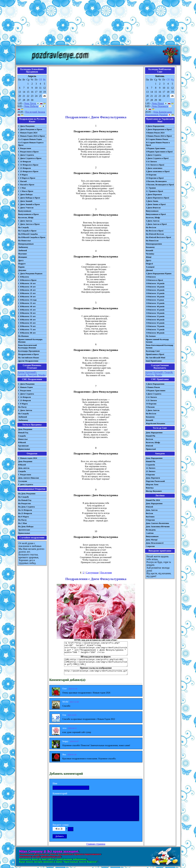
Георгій (169, 372)
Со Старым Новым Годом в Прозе (31, 144)
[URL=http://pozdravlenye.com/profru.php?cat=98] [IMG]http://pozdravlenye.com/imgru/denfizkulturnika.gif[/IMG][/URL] (96, 662)
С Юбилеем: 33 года (27, 300)
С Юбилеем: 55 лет (27, 316)
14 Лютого (151, 468)
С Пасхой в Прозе (26, 185)
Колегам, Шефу (153, 217)
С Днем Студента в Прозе (30, 158)
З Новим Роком (153, 387)
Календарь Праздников (29, 351)
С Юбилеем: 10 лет (27, 283)
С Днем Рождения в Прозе (30, 129)
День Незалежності (155, 543)
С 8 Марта (23, 175)
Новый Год (23, 433)
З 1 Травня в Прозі (154, 191)
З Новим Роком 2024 (155, 133)
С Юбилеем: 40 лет (27, 306)
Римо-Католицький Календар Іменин (160, 346)
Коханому (150, 247)
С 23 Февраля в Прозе (28, 171)
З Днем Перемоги (154, 194)
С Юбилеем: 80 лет (27, 333)
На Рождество (25, 503)
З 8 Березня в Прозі (155, 178)
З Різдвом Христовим (156, 148)
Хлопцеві (150, 267)
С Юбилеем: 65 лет (27, 323)
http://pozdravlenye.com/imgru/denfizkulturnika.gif (96, 672)
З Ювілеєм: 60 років (155, 320)
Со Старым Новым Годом (30, 139)
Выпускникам (25, 211)
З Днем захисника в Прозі (158, 171)
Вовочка (150, 488)
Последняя (106, 573)
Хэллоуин (23, 481)
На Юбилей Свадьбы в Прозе (32, 237)
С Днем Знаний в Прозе (29, 204)
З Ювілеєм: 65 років (155, 323)
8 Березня (150, 475)
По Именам (23, 336)
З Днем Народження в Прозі (159, 129)
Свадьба (22, 436)
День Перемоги (160, 106)
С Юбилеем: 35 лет (27, 303)
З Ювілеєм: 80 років (155, 333)
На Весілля (151, 227)
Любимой (23, 250)
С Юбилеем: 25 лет (27, 293)
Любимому (23, 247)
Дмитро (149, 375)
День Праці (158, 103)
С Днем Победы (25, 194)
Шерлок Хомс (152, 484)
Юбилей (22, 442)
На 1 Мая (22, 523)
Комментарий (60, 793)
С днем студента (26, 484)
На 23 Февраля (25, 513)
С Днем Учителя (26, 208)
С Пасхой (22, 181)
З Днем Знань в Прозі (156, 204)
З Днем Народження (155, 126)
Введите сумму (61, 825)
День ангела (24, 468)
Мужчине (23, 254)
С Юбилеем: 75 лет (27, 329)
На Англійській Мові (156, 358)
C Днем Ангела (25, 410)
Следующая (92, 573)
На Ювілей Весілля (155, 234)
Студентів (150, 465)
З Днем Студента (154, 155)
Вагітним (150, 517)
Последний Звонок (35, 112)
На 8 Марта (24, 517)
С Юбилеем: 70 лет (27, 326)
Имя (55, 783)
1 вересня (150, 546)
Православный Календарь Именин (30, 341)
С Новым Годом (25, 387)
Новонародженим (154, 244)
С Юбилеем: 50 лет (27, 313)
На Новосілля (152, 241)
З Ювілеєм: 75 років (155, 329)
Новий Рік (151, 436)
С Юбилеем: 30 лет (27, 297)
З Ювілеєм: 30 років (155, 297)
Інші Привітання (154, 361)
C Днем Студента (26, 394)
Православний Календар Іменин (157, 341)
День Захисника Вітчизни (158, 526)
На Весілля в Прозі (155, 231)
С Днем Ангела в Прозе (29, 224)
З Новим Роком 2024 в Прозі (159, 136)
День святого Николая (29, 478)
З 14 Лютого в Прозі (155, 165)
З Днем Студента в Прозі (157, 158)
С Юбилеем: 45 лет (27, 310)
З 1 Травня (151, 188)
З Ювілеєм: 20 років (155, 290)
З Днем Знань (152, 201)
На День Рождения (27, 494)
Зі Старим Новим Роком (157, 139)
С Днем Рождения (26, 126)
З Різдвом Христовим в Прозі (159, 152)
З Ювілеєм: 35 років (155, 303)
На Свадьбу (24, 227)
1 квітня (150, 533)
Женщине (23, 257)
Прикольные (24, 449)
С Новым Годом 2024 (28, 133)
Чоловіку (150, 254)
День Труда (30, 103)
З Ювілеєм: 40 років (155, 306)
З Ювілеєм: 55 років (155, 316)
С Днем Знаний (25, 201)
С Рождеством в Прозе (28, 152)
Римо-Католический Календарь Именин (27, 346)
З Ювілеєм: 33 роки (155, 300)
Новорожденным (26, 244)
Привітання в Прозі (155, 354)
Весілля (149, 439)
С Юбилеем (24, 277)
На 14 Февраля (25, 510)
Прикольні (151, 449)
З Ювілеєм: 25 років (155, 293)
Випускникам (152, 211)
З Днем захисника (154, 168)
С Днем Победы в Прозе (29, 198)
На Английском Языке (29, 358)
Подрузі (149, 264)
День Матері (152, 540)
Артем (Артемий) (27, 372)
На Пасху (22, 407)
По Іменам (151, 336)
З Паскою (150, 407)
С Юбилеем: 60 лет (27, 320)
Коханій (149, 250)
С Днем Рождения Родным (30, 273)
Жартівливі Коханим (155, 423)
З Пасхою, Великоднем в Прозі (160, 185)
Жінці (149, 257)
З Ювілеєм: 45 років (155, 310)
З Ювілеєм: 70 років (155, 326)
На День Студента (26, 507)
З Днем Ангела (153, 221)
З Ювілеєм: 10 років (155, 283)
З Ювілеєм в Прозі (154, 280)
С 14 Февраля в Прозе (28, 165)
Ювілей (149, 446)
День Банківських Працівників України (159, 113)
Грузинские (24, 446)
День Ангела (152, 510)
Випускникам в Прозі (156, 214)
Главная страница (96, 844)
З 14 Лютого (151, 161)
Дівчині (149, 270)
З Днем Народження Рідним (159, 273)
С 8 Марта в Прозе (27, 178)
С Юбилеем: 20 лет (27, 290)
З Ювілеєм (151, 277)
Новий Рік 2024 (153, 500)
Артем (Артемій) (154, 372)
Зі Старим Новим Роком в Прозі (158, 144)
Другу (21, 260)
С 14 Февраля (25, 161)
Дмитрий (32, 375)
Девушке (22, 270)
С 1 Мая (22, 188)
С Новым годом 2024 (28, 458)
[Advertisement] (98, 23)
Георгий (22, 375)
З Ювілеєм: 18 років (155, 287)
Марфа (42, 375)
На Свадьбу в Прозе (27, 231)
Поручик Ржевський (155, 481)
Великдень (151, 530)
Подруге (22, 264)
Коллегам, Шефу (26, 217)
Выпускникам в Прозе (29, 214)
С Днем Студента (26, 155)
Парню (21, 267)
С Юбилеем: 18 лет (27, 287)
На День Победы (26, 526)
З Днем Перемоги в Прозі (157, 198)
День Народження (154, 433)
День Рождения (25, 429)
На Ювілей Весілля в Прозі (158, 237)
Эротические (24, 530)
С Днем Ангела (25, 221)
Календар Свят (153, 351)
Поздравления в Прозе (29, 354)
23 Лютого (151, 471)
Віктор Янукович (154, 491)
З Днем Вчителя (153, 208)
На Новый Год (25, 500)
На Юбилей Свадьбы (28, 234)
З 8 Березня (151, 175)
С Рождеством (25, 148)
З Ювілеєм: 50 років (155, 313)
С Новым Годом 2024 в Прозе (32, 136)
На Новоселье (25, 241)
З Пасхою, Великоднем (156, 181)
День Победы (31, 106)
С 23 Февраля (25, 168)
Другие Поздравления (28, 361)
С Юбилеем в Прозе (27, 280)
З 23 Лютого (151, 400)
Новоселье (23, 439)
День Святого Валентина (157, 523)
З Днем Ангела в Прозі (156, 224)
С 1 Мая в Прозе (26, 191)
